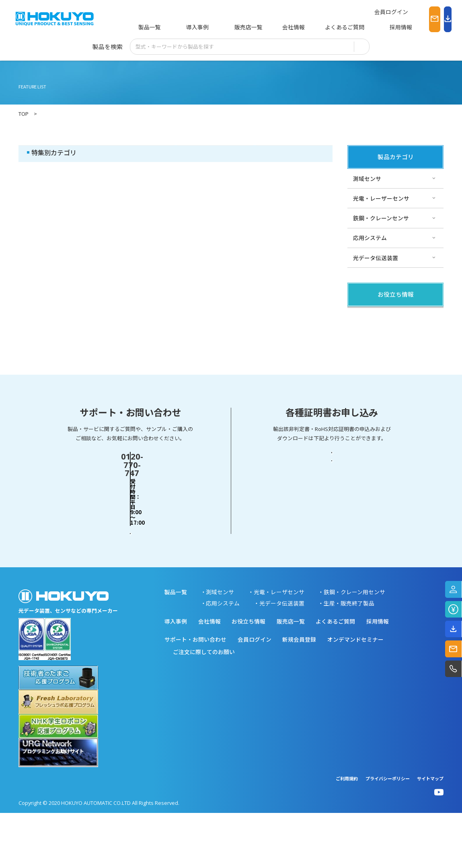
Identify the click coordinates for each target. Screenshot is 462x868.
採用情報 (355, 27)
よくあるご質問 (310, 27)
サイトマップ (430, 833)
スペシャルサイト (294, 153)
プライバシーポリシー (388, 833)
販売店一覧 (225, 27)
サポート (215, 153)
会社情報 (265, 27)
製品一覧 (148, 27)
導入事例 (185, 27)
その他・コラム (136, 153)
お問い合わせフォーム (130, 569)
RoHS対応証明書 (332, 569)
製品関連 (57, 153)
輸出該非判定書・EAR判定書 (332, 540)
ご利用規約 (347, 833)
